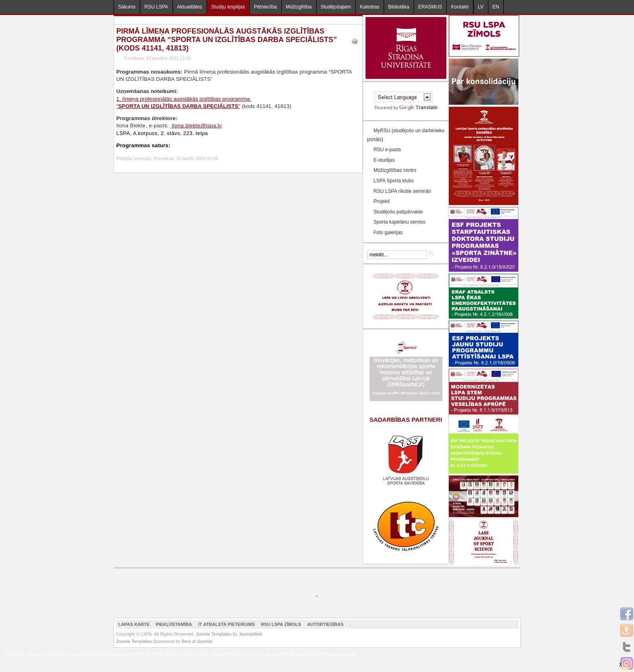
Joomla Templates (214, 634)
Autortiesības (325, 624)
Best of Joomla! (197, 641)
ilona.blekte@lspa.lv (197, 126)
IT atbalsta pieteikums (226, 624)
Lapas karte (134, 624)
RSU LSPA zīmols (281, 624)
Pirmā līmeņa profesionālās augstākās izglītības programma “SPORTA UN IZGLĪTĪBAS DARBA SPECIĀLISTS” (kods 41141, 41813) (227, 40)
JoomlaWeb (250, 634)
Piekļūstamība (174, 624)
